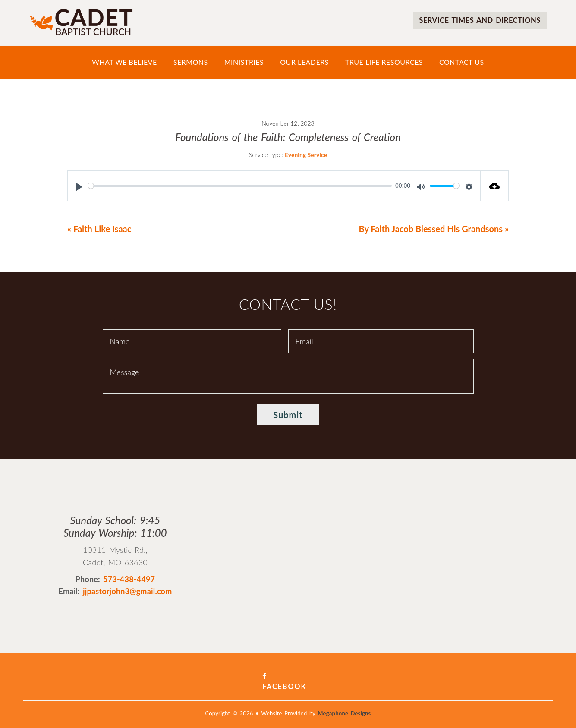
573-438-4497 (129, 579)
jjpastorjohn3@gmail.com (127, 591)
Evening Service (306, 155)
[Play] (79, 187)
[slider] (240, 186)
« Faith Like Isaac (99, 229)
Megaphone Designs (344, 703)
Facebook (288, 676)
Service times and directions (475, 20)
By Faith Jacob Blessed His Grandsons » (434, 229)
